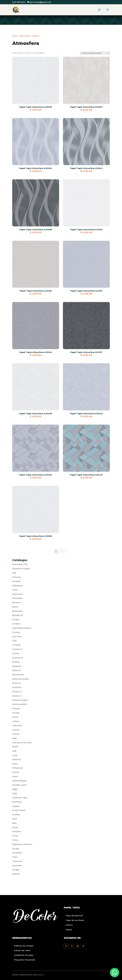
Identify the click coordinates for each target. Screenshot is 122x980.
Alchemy (17, 577)
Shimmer (17, 832)
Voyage (16, 870)
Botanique (17, 611)
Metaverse (17, 768)
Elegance (17, 666)
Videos (69, 930)
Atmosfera (25, 36)
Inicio (15, 36)
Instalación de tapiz (24, 955)
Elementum (18, 675)
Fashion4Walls (19, 704)
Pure (15, 819)
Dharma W (18, 658)
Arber (15, 590)
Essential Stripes (21, 679)
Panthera (17, 802)
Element (16, 670)
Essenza (16, 683)
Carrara (16, 619)
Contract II (17, 649)
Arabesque (17, 586)
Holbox (16, 721)
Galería (69, 925)
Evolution (17, 687)
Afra (14, 573)
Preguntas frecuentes (25, 960)
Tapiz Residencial (74, 916)
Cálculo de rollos (22, 950)
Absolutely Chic (20, 564)
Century (16, 632)
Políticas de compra (24, 946)
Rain (14, 823)
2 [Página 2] (59, 551)
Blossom (17, 603)
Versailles (17, 866)
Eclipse (16, 662)
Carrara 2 (17, 624)
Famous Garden (20, 700)
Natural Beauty (19, 781)
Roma (15, 827)
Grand (15, 717)
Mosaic (16, 772)
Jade (14, 738)
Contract (16, 645)
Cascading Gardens (22, 628)
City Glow (17, 637)
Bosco (15, 607)
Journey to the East (22, 743)
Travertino (17, 861)
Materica (17, 760)
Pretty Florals (19, 810)
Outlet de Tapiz (20, 798)
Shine (15, 836)
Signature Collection (22, 844)
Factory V (17, 696)
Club (14, 641)
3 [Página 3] (62, 551)
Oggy (15, 789)
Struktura (17, 853)
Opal (15, 793)
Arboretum (18, 594)
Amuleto (16, 581)
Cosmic (16, 653)
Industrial (17, 725)
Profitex (16, 815)
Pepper (16, 806)
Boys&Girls (18, 615)
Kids (14, 751)
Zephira (16, 874)
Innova (16, 730)
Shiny (15, 840)
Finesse (16, 709)
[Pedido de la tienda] (95, 53)
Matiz (15, 764)
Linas (15, 755)
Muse (15, 776)
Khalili (15, 747)
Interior (16, 734)
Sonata (16, 849)
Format (16, 713)
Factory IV (17, 692)
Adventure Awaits (21, 569)
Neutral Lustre (19, 785)
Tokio (15, 857)
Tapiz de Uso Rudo (75, 920)
